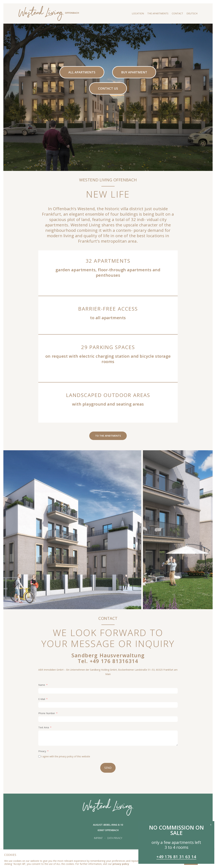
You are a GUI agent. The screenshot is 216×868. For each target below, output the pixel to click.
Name (42, 685)
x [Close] (211, 824)
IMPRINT (98, 838)
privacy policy (66, 756)
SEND (108, 768)
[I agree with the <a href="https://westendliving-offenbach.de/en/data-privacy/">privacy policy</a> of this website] (39, 756)
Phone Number (47, 713)
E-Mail (42, 699)
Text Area (44, 727)
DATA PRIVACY (115, 838)
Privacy (42, 751)
